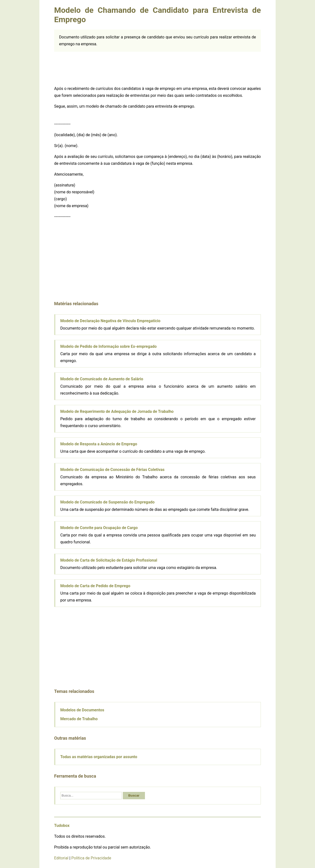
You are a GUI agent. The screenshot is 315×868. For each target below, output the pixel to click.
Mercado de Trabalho (79, 719)
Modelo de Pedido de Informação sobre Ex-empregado (109, 346)
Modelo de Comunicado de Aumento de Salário (102, 379)
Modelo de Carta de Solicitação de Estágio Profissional (109, 560)
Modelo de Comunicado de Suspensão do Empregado (107, 502)
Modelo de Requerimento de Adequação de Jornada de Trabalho (117, 411)
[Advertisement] (157, 68)
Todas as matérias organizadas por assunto (99, 757)
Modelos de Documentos (82, 710)
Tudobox (62, 826)
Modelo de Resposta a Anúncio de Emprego (99, 444)
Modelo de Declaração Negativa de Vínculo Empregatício (110, 321)
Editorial (61, 858)
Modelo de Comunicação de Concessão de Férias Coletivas (112, 470)
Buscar (134, 795)
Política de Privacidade (91, 858)
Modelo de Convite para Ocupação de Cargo (99, 528)
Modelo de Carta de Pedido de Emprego (95, 586)
